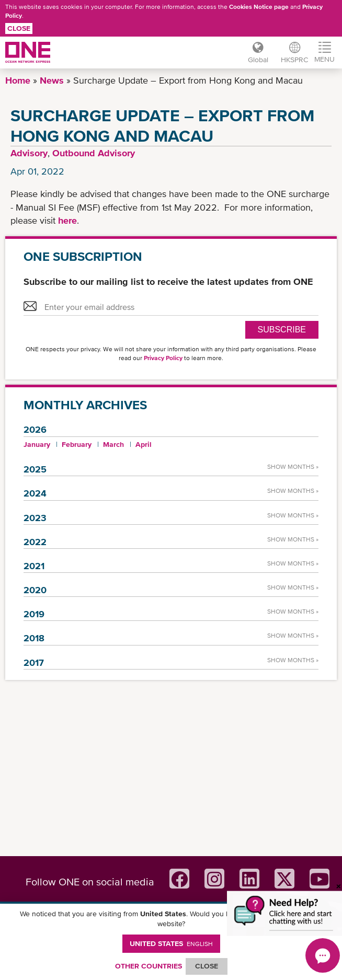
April (144, 444)
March (113, 444)
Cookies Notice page (259, 7)
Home (18, 80)
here (67, 220)
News (52, 80)
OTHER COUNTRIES (149, 966)
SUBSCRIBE (282, 330)
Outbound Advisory (94, 153)
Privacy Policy (163, 358)
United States (171, 943)
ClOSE (207, 966)
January (37, 444)
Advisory (29, 153)
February (77, 444)
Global (258, 60)
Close (19, 28)
